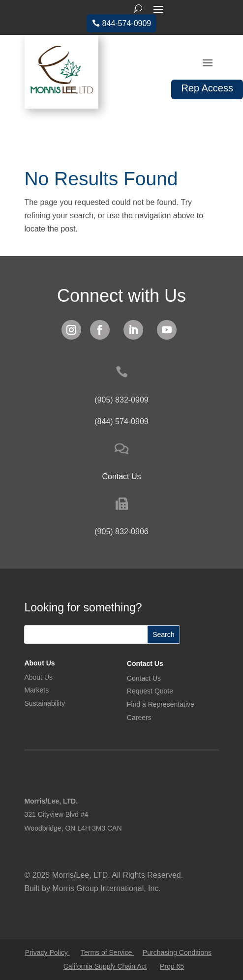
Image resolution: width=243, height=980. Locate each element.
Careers (139, 718)
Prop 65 (172, 966)
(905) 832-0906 (121, 532)
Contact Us (145, 663)
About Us (39, 663)
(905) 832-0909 (121, 400)
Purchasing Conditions (177, 952)
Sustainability (45, 703)
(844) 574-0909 (121, 421)
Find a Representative (161, 704)
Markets (36, 690)
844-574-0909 (127, 23)
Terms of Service (107, 952)
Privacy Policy (47, 952)
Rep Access (207, 88)
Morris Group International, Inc (105, 888)
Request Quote (150, 691)
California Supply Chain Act (105, 966)
